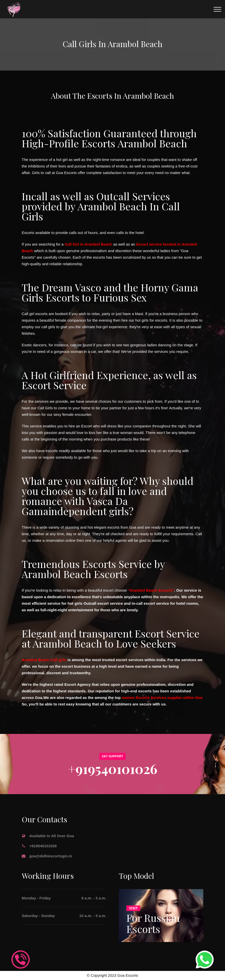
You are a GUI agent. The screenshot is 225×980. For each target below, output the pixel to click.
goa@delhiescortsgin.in (51, 856)
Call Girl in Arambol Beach (88, 244)
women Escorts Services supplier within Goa (162, 698)
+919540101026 (113, 769)
